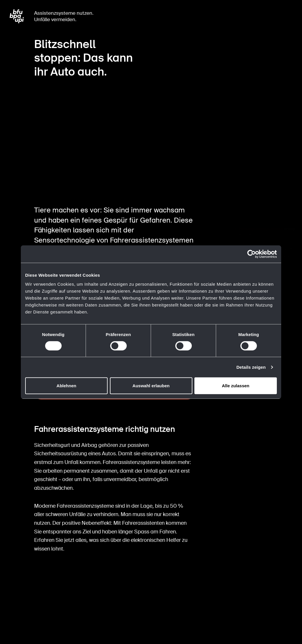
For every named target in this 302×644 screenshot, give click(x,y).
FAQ (243, 242)
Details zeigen (251, 367)
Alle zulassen (236, 386)
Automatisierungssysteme (262, 229)
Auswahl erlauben (151, 386)
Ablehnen (66, 386)
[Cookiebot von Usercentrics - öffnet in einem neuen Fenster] (252, 254)
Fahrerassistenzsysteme (261, 215)
